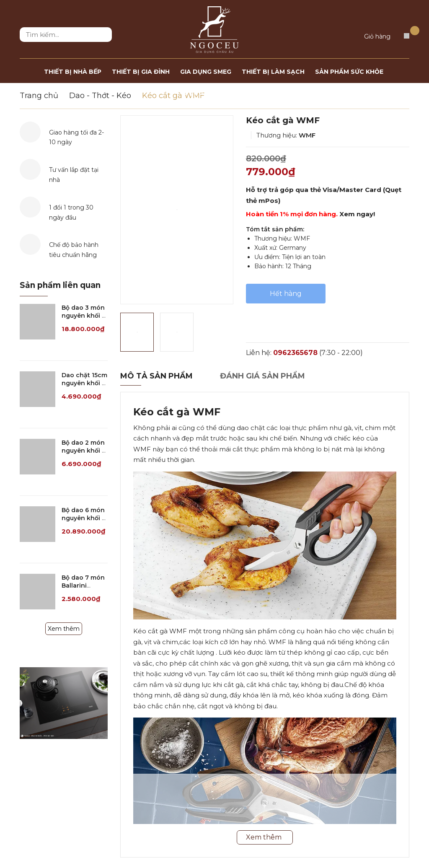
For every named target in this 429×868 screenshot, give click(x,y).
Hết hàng (286, 294)
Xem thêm (64, 629)
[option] (177, 210)
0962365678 (295, 353)
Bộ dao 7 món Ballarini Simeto (83, 586)
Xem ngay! (357, 214)
